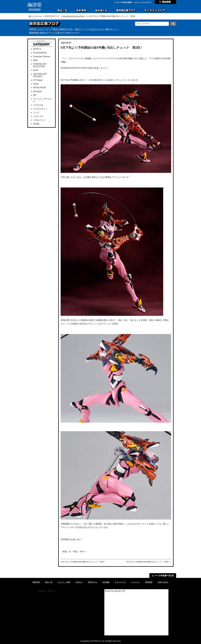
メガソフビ (38, 116)
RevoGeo (37, 91)
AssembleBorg (40, 53)
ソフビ (36, 113)
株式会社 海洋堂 (46, 591)
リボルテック (39, 120)
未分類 (36, 124)
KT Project (38, 80)
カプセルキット (40, 109)
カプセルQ (38, 105)
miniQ (36, 84)
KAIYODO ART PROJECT (40, 75)
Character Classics (42, 57)
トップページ (36, 16)
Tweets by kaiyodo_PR (115, 591)
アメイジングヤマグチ (42, 100)
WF (35, 95)
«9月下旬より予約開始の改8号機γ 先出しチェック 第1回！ (83, 562)
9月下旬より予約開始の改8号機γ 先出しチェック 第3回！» (149, 562)
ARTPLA (37, 49)
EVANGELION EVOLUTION (74, 16)
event (36, 70)
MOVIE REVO (40, 88)
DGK (35, 60)
